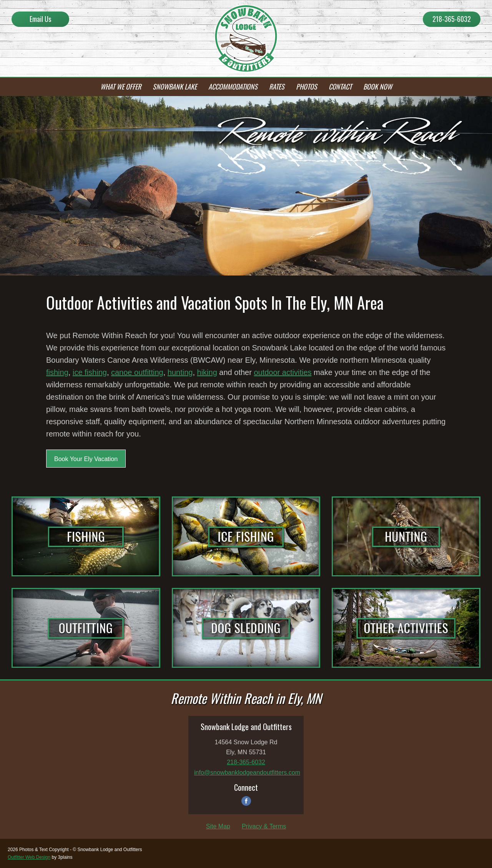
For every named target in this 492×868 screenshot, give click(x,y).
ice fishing (90, 372)
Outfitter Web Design (29, 857)
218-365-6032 (452, 19)
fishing (57, 372)
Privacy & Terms (264, 826)
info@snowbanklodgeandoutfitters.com (247, 773)
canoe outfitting (137, 372)
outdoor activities (283, 372)
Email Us (40, 19)
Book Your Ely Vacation (86, 459)
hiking (207, 372)
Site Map (218, 826)
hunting (180, 372)
